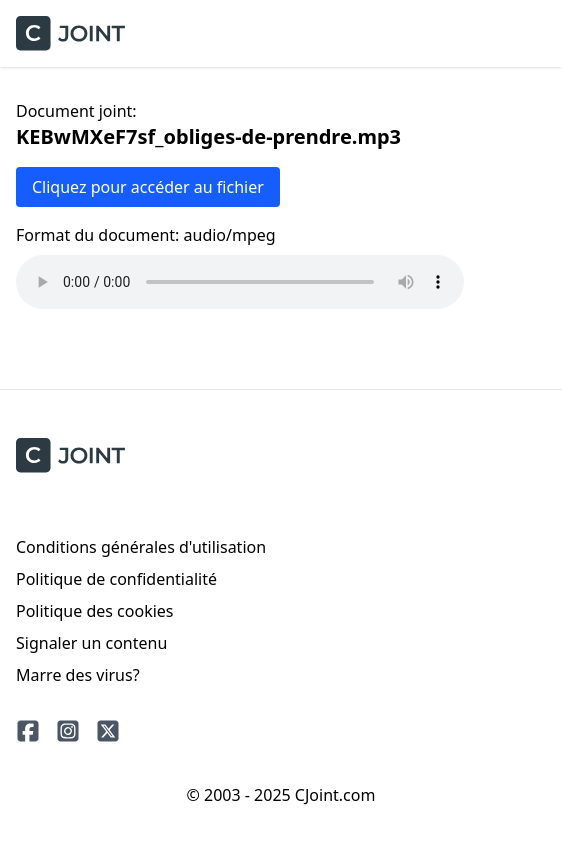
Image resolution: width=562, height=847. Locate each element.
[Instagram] (68, 731)
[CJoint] (70, 455)
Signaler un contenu (91, 643)
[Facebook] (28, 731)
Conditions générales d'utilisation (141, 547)
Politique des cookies (95, 611)
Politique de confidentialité (116, 579)
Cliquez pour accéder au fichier (148, 187)
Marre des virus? (78, 675)
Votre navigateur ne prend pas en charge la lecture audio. (240, 282)
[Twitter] (108, 731)
